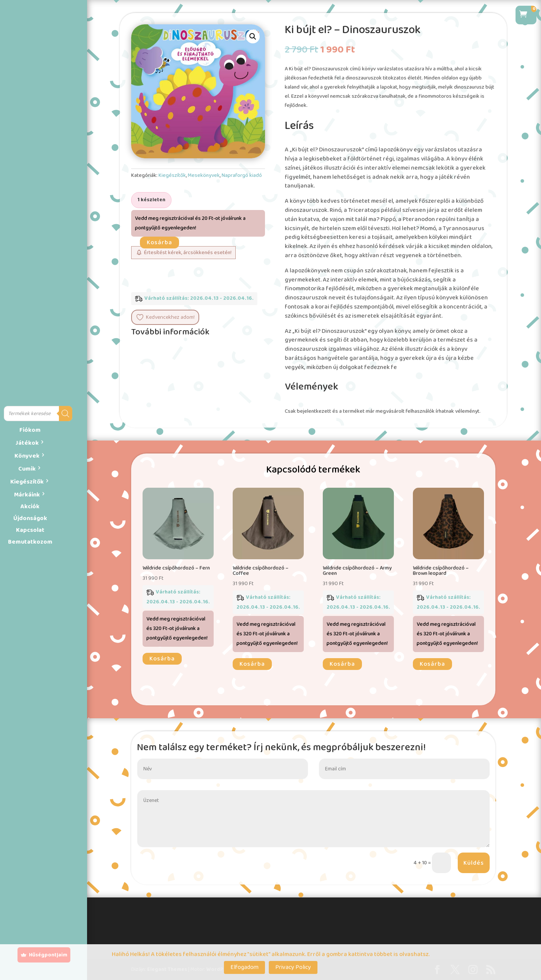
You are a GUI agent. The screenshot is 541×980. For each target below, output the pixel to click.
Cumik (27, 469)
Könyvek (27, 456)
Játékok (27, 443)
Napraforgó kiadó (242, 175)
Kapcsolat (30, 530)
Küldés (474, 863)
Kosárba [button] (162, 659)
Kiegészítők (27, 482)
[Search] (66, 414)
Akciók (30, 507)
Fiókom (30, 430)
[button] (253, 37)
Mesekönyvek (204, 175)
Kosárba (159, 243)
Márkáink (27, 495)
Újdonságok (30, 518)
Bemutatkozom (30, 542)
